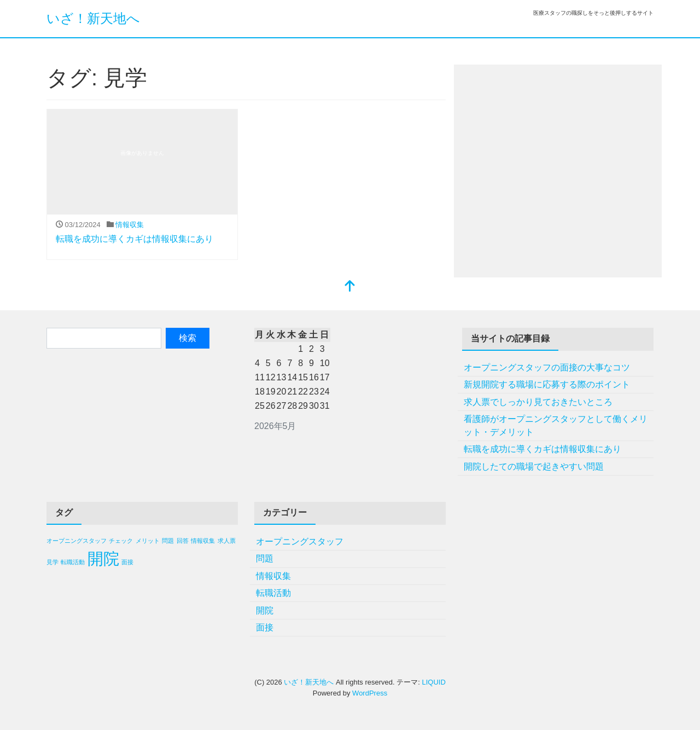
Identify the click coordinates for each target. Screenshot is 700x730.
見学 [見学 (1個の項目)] (52, 562)
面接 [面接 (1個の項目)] (127, 562)
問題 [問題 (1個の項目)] (168, 541)
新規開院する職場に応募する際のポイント (547, 384)
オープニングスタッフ (300, 541)
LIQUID (433, 682)
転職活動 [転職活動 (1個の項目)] (73, 562)
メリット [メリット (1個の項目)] (148, 541)
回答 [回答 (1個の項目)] (183, 541)
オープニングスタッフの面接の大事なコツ (547, 367)
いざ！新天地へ (93, 18)
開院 (265, 610)
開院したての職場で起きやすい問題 (534, 467)
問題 (265, 558)
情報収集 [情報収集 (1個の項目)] (203, 541)
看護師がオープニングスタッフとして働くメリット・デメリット (556, 425)
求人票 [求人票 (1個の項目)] (227, 541)
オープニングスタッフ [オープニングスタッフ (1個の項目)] (77, 541)
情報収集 (130, 225)
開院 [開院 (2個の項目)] (103, 558)
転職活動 (273, 593)
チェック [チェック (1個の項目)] (121, 541)
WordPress (370, 693)
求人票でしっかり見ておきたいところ (538, 402)
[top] (350, 287)
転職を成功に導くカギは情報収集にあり (135, 239)
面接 (265, 627)
